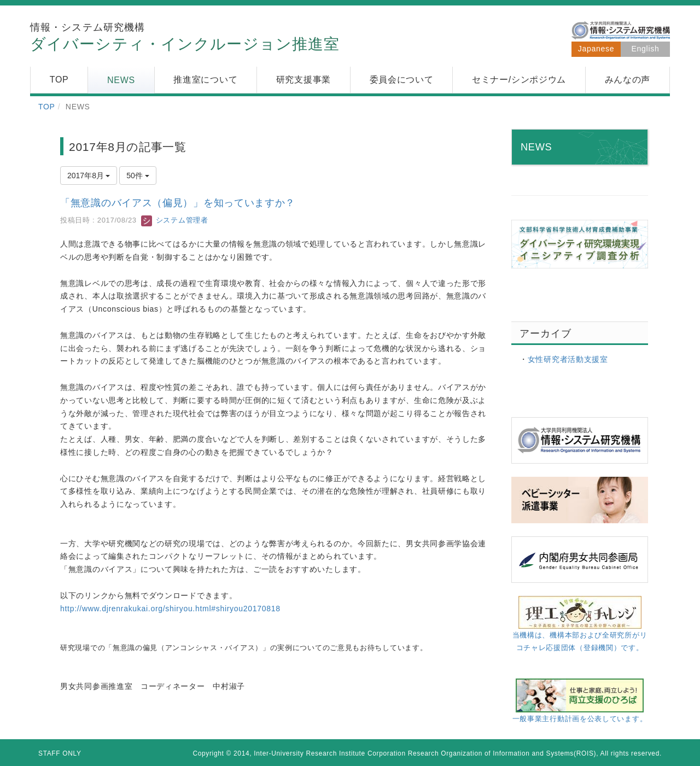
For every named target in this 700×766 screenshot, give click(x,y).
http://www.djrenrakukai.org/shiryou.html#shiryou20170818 (170, 609)
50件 (138, 176)
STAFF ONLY (60, 753)
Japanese (596, 49)
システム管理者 (174, 220)
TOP (47, 107)
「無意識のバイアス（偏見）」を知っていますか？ (178, 203)
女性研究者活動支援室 (568, 359)
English (646, 49)
